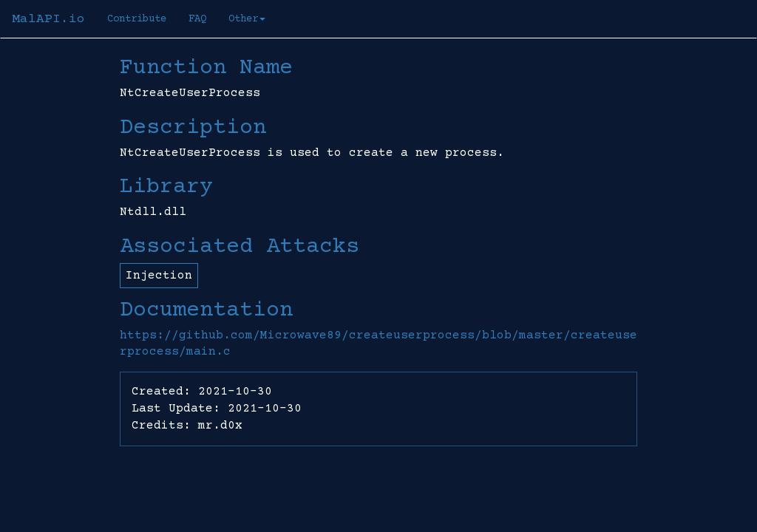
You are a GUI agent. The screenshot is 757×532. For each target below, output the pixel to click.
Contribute (137, 19)
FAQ (197, 19)
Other (247, 19)
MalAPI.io (48, 19)
